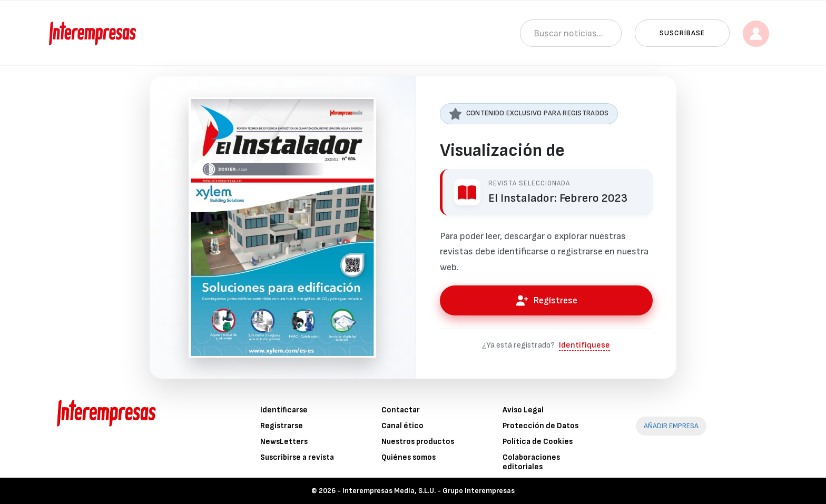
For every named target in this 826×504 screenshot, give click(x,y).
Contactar (401, 410)
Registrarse (282, 426)
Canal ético (402, 426)
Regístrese (546, 300)
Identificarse (284, 410)
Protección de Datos (540, 426)
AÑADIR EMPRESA (671, 426)
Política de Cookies (538, 442)
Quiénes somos (409, 457)
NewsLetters (284, 442)
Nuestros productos (418, 442)
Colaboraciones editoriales (531, 462)
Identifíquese (584, 345)
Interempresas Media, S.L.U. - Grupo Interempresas (429, 491)
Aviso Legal (523, 410)
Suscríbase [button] (682, 33)
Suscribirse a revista (297, 457)
